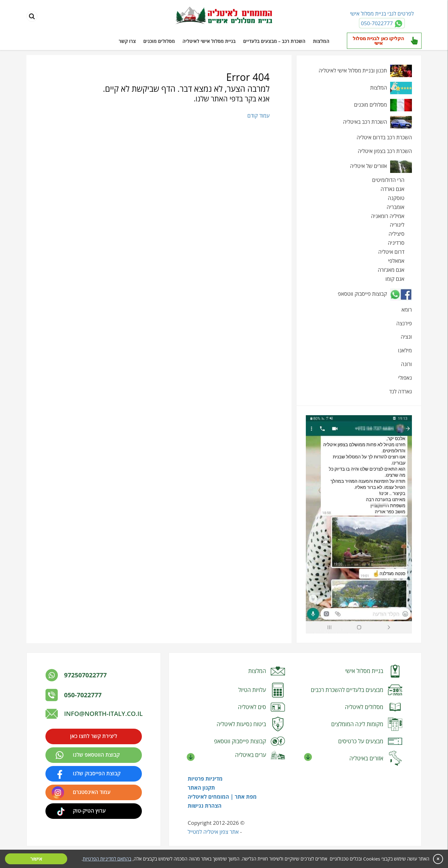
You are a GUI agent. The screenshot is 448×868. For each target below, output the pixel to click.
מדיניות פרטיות (205, 779)
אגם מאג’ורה (391, 270)
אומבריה (396, 207)
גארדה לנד (401, 391)
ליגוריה (397, 225)
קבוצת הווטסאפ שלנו (96, 755)
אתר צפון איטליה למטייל (213, 832)
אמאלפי (396, 261)
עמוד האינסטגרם (92, 792)
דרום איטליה (391, 252)
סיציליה (397, 234)
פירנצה (404, 323)
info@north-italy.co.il (103, 714)
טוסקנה (396, 198)
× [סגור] (438, 859)
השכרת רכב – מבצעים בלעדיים (274, 41)
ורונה (406, 364)
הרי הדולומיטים (388, 180)
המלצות (321, 41)
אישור (36, 859)
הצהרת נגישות (205, 806)
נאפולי (405, 378)
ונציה (406, 337)
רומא (407, 310)
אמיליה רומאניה (387, 216)
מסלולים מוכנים (159, 41)
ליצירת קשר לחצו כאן (93, 736)
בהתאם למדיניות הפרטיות (107, 859)
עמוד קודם (258, 116)
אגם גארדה (392, 189)
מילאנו (405, 350)
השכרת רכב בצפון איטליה (385, 151)
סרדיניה (396, 243)
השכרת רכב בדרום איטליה (384, 137)
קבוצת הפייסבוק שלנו (97, 773)
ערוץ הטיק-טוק (89, 811)
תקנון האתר (201, 788)
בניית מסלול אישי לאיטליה (209, 41)
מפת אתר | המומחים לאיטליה (222, 797)
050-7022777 (83, 695)
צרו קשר (127, 41)
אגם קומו (395, 279)
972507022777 (85, 675)
